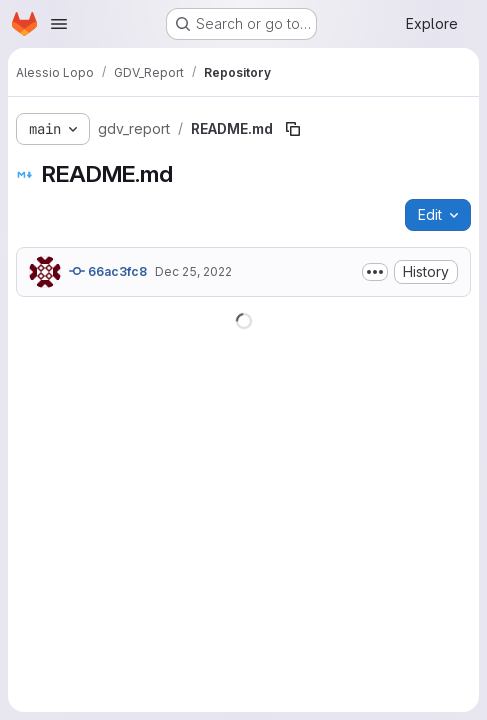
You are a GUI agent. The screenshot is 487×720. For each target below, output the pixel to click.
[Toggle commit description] (375, 272)
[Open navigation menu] (59, 24)
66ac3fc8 (108, 271)
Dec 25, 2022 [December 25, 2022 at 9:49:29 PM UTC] (193, 271)
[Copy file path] (293, 129)
